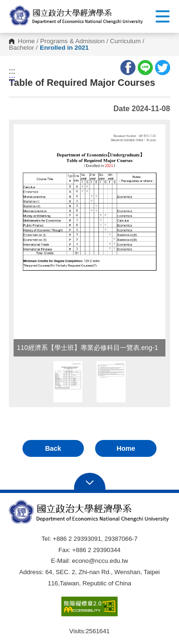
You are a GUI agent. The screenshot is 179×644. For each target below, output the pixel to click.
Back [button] (53, 448)
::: (12, 71)
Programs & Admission (73, 41)
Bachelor (22, 48)
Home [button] (126, 448)
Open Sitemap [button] (90, 482)
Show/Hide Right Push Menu (163, 16)
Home (26, 41)
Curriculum (126, 41)
